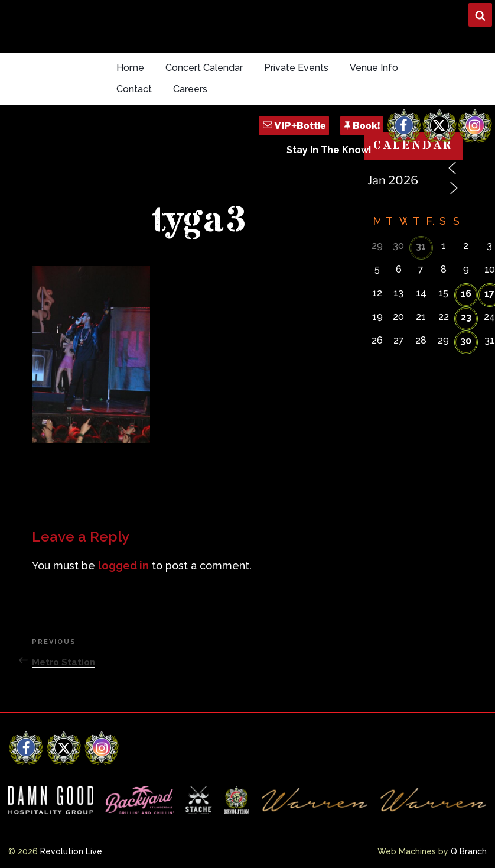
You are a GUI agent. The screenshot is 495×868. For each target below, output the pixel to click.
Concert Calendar (204, 68)
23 (466, 317)
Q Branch (469, 851)
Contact (134, 89)
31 (421, 246)
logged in (123, 566)
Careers (190, 89)
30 (466, 341)
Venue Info (374, 68)
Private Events (296, 68)
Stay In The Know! (329, 150)
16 (466, 294)
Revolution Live (71, 851)
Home (130, 68)
